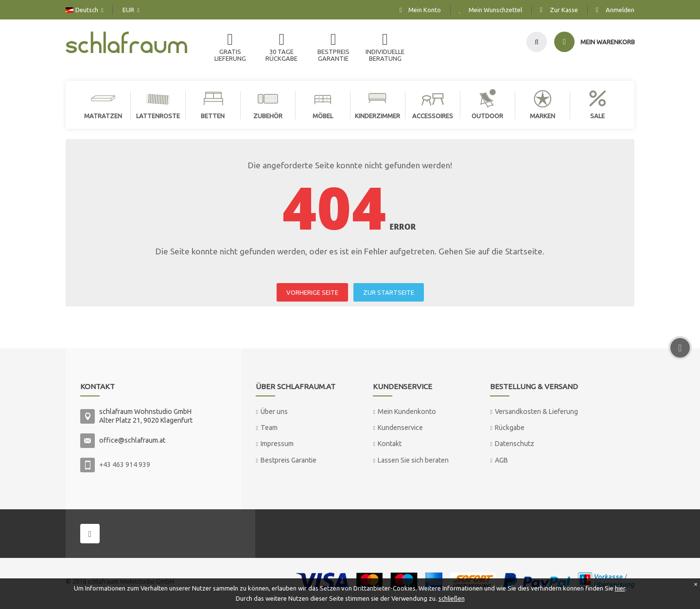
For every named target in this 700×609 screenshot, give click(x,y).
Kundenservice (400, 428)
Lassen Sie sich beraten (413, 460)
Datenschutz (515, 444)
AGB (501, 460)
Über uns (274, 412)
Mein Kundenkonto (407, 412)
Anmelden (620, 10)
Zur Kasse (564, 10)
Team (269, 428)
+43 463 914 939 (125, 465)
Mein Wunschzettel (495, 10)
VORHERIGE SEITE (312, 292)
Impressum (277, 444)
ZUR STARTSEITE (389, 292)
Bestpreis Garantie (289, 460)
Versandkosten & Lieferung (536, 412)
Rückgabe (510, 428)
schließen (452, 598)
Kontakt (390, 444)
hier (620, 588)
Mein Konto (425, 10)
